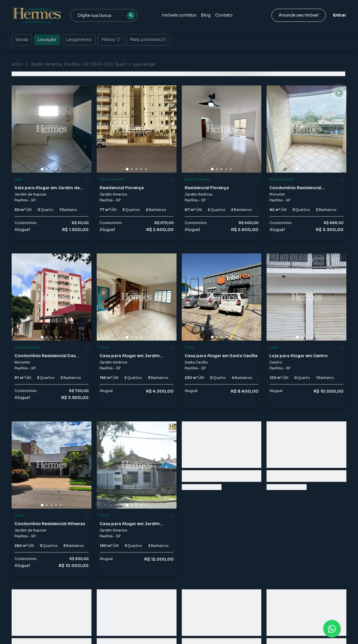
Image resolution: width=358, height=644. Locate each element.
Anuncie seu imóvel (299, 15)
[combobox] (104, 15)
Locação (47, 39)
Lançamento (79, 39)
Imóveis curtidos (179, 15)
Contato (224, 15)
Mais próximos (148, 40)
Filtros (111, 40)
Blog (206, 15)
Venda (22, 39)
